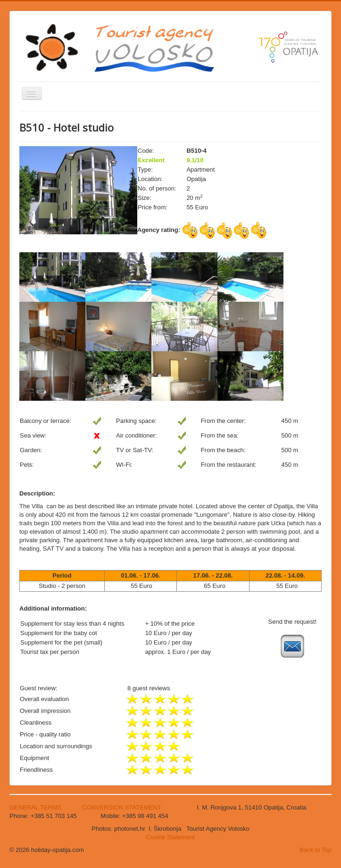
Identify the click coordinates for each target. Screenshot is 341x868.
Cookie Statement (170, 837)
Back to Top (316, 850)
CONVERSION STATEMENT (122, 807)
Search (20, 221)
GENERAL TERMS (36, 807)
